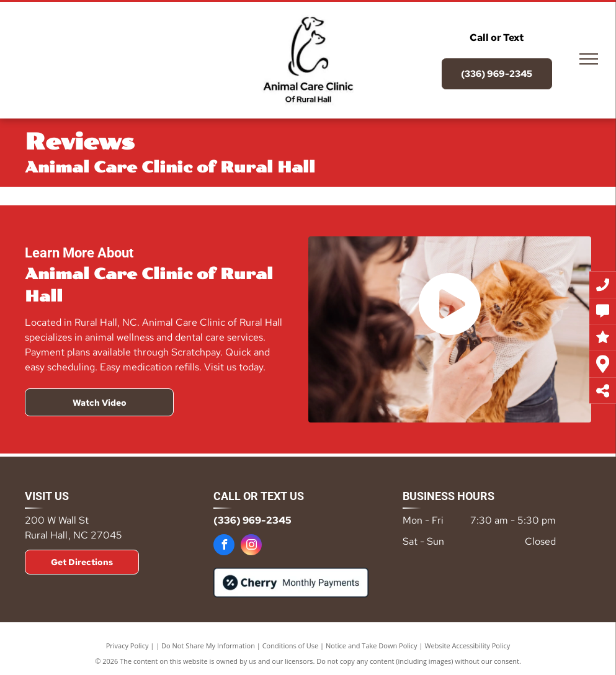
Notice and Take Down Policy (372, 646)
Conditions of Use (291, 646)
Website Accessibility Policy (467, 646)
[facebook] (224, 546)
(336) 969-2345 (252, 520)
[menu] (589, 59)
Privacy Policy (127, 646)
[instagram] (251, 546)
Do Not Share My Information (208, 646)
